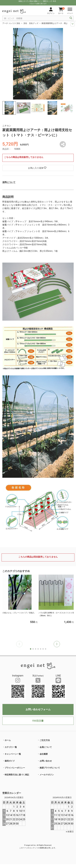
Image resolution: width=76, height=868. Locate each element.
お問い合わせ (46, 761)
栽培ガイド (10, 761)
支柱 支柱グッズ (31, 23)
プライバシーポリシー (15, 768)
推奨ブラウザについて (50, 768)
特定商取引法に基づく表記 (17, 775)
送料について (9, 182)
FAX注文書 (38, 721)
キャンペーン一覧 (13, 754)
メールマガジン (47, 775)
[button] (57, 644)
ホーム (8, 740)
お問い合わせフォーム (38, 709)
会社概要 (44, 754)
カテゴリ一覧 (11, 747)
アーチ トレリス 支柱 (11, 23)
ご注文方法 (45, 740)
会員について (46, 747)
